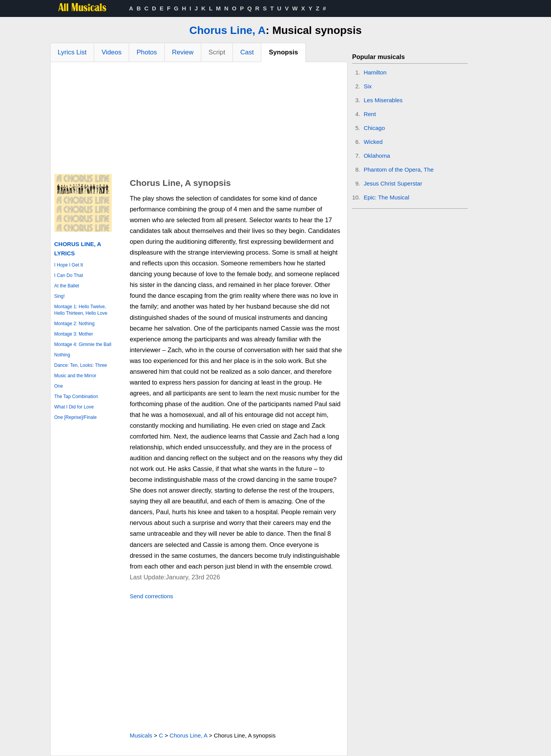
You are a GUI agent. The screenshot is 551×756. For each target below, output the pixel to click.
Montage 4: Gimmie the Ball (83, 344)
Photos (147, 52)
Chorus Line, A (227, 30)
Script (217, 52)
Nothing (62, 355)
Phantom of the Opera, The (399, 170)
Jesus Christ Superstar (393, 183)
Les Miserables (383, 100)
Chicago (374, 128)
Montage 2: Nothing (75, 324)
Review (183, 52)
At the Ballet (67, 286)
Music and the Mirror (75, 376)
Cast (247, 52)
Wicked (373, 142)
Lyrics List (72, 52)
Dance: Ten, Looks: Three (81, 365)
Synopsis (283, 52)
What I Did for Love (74, 407)
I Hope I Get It (69, 265)
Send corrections (151, 596)
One (59, 386)
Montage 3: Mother (74, 334)
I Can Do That (69, 275)
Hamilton (375, 72)
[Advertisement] (199, 120)
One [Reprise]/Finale (76, 417)
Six (368, 86)
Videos (111, 52)
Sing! (60, 296)
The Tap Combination (76, 397)
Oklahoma (377, 156)
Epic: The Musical (386, 197)
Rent (370, 114)
